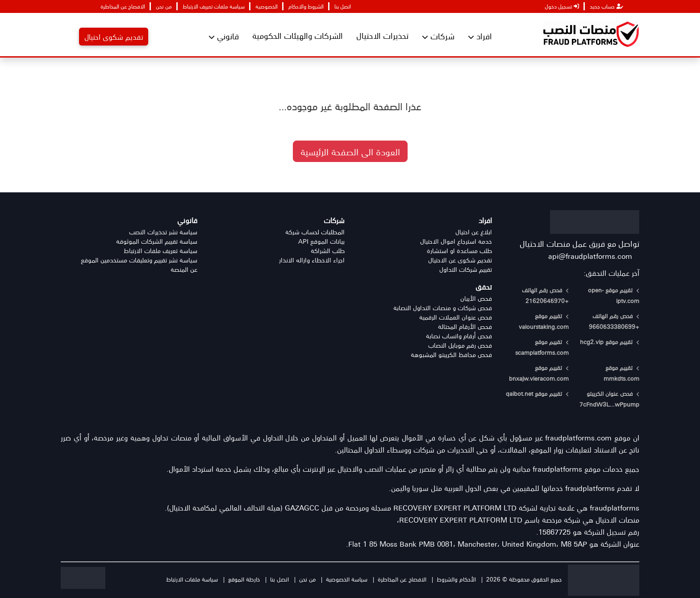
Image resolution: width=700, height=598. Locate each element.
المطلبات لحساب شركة (315, 232)
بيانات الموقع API (321, 241)
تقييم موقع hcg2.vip (610, 342)
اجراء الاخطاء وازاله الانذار (312, 260)
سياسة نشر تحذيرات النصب (163, 232)
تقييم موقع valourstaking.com (544, 321)
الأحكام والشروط (456, 579)
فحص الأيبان (476, 298)
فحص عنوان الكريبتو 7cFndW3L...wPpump (609, 399)
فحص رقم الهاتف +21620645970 (545, 295)
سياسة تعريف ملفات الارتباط (160, 251)
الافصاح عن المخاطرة (123, 6)
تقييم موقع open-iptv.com (614, 295)
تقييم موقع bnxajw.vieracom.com (539, 373)
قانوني (224, 36)
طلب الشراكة (328, 251)
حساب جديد (606, 6)
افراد (480, 36)
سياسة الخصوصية (347, 579)
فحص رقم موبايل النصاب (460, 345)
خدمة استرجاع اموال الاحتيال (456, 241)
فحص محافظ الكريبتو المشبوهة (451, 355)
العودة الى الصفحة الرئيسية (350, 151)
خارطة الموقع (244, 579)
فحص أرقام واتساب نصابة (459, 336)
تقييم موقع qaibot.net (537, 393)
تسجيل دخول (562, 6)
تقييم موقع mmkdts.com (621, 373)
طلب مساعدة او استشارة (459, 251)
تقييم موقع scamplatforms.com (542, 347)
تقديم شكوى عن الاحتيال (460, 260)
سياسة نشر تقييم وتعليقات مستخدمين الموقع (139, 260)
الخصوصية (267, 6)
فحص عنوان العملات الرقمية (456, 317)
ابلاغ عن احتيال (474, 232)
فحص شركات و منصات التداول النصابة (443, 308)
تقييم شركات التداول (466, 269)
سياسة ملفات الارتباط (192, 579)
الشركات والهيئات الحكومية (298, 35)
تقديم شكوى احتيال (114, 37)
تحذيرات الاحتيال (382, 35)
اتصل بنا (343, 6)
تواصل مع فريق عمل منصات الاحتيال (579, 243)
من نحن (164, 6)
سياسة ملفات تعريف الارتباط (214, 6)
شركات (438, 36)
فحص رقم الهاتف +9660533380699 (614, 321)
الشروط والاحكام (306, 6)
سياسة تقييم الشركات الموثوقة (157, 241)
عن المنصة (184, 269)
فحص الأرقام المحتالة (465, 326)
